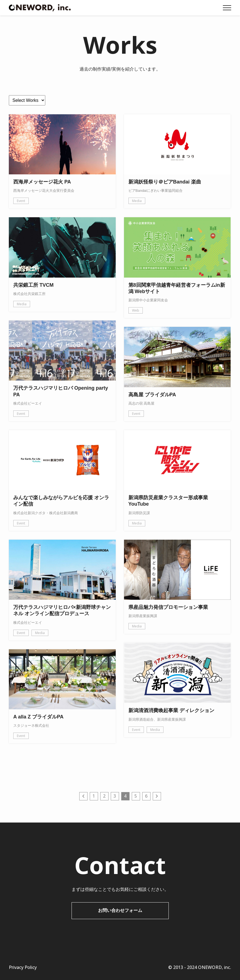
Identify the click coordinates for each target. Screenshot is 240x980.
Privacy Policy (23, 967)
